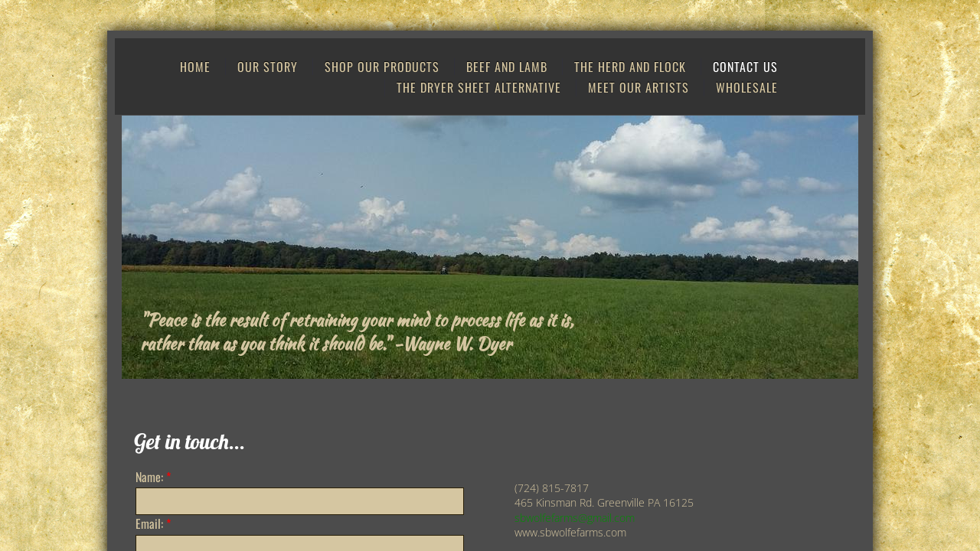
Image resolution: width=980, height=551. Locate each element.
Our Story (268, 67)
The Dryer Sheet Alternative (479, 87)
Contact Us (745, 67)
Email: (153, 523)
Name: (153, 477)
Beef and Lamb (507, 67)
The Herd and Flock (630, 67)
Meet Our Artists (639, 87)
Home (195, 67)
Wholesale (747, 87)
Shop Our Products (382, 67)
